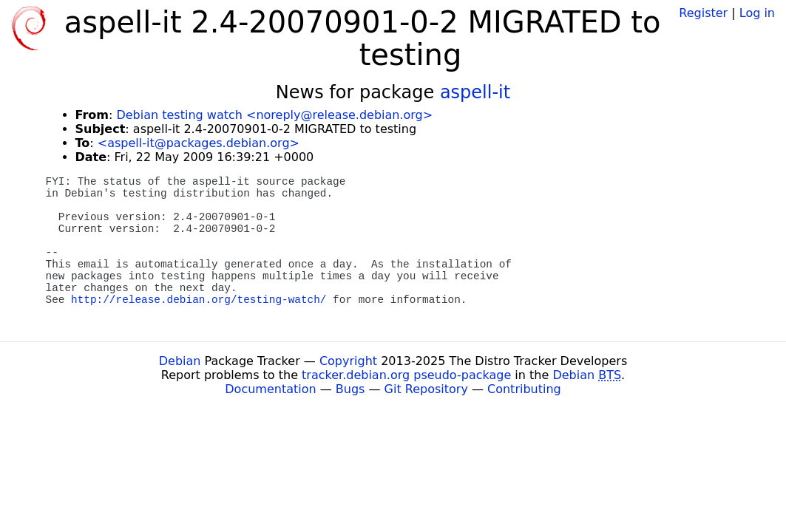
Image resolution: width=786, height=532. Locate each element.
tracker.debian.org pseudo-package (406, 375)
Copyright (348, 361)
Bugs (350, 389)
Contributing (524, 389)
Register (703, 13)
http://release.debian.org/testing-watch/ (199, 300)
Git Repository (426, 389)
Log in (757, 13)
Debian (180, 361)
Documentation (270, 389)
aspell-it (475, 92)
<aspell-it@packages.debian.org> (199, 143)
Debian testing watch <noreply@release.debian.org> (274, 115)
